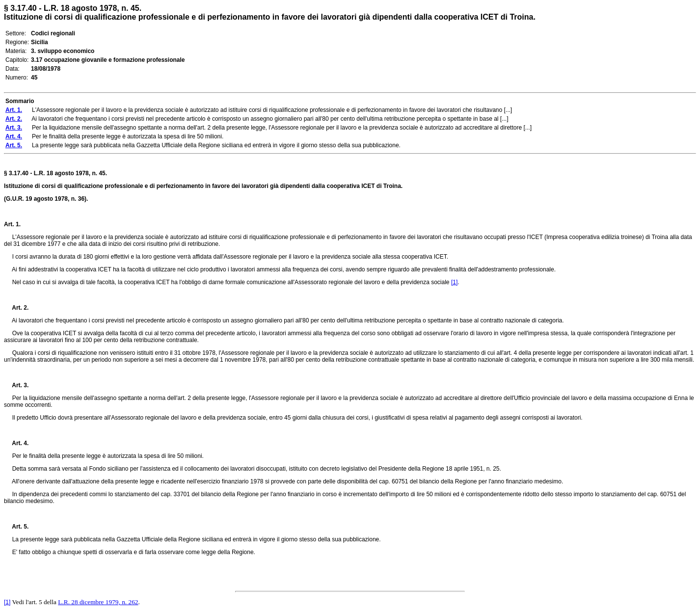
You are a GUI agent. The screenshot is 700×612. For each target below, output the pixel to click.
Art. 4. (16, 443)
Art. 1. (12, 224)
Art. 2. (16, 308)
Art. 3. (16, 385)
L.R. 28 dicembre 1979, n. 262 (98, 602)
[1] (454, 282)
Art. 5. (16, 527)
